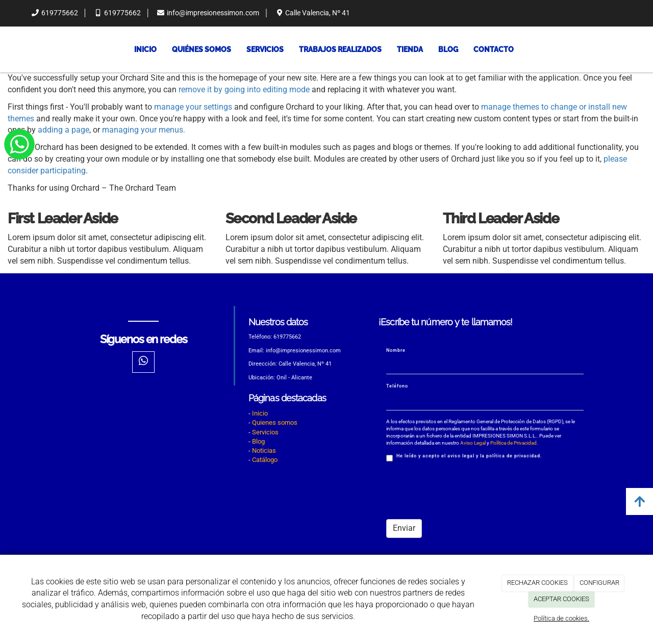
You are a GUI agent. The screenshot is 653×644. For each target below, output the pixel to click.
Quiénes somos (202, 49)
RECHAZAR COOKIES (537, 583)
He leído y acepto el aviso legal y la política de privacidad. (464, 457)
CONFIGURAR (599, 583)
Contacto (494, 49)
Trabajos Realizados (340, 49)
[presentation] (464, 492)
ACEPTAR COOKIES (561, 599)
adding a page (64, 130)
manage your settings (193, 107)
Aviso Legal (473, 443)
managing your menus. (144, 130)
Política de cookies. (561, 618)
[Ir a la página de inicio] (20, 49)
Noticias (264, 450)
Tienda (410, 49)
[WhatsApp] (143, 362)
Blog (448, 49)
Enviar (404, 528)
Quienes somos (275, 422)
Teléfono (397, 386)
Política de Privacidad (513, 443)
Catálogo (265, 460)
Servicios (265, 49)
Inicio (145, 49)
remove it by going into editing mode (244, 89)
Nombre (396, 350)
